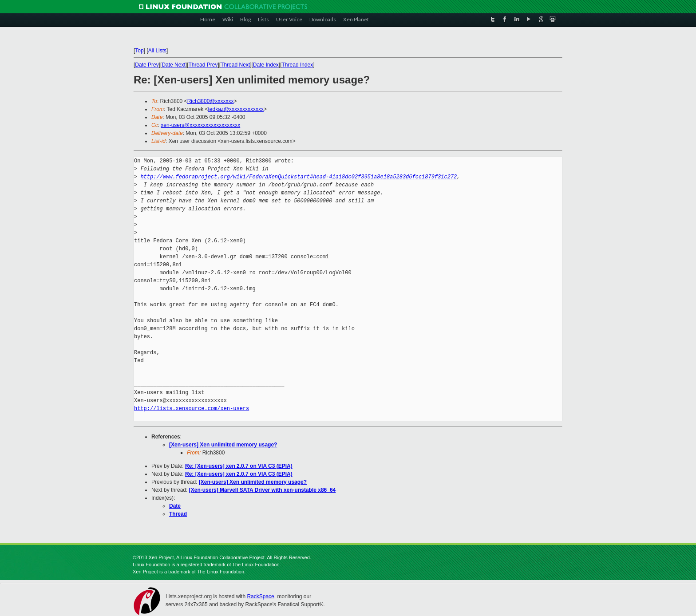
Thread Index (298, 65)
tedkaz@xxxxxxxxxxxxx (236, 109)
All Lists (157, 51)
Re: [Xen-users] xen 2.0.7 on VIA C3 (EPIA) (239, 466)
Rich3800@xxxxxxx (211, 101)
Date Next (173, 65)
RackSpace (260, 596)
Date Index (266, 65)
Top (139, 51)
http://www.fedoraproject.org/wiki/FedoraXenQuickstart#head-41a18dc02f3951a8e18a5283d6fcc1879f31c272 (299, 177)
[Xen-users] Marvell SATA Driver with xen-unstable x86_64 (263, 490)
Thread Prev (203, 65)
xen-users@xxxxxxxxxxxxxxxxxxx (200, 125)
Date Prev (147, 65)
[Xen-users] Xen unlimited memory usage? (223, 445)
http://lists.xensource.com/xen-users (192, 409)
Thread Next (235, 65)
